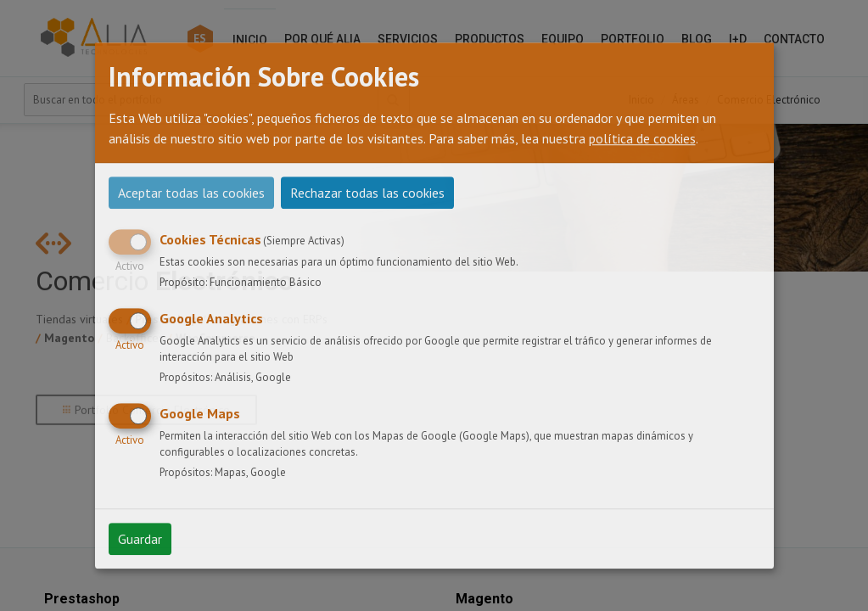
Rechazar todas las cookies (367, 193)
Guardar (140, 539)
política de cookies (642, 138)
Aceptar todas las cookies (191, 193)
